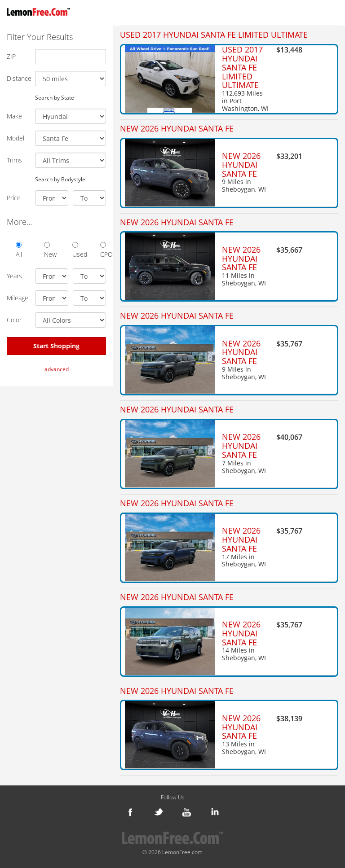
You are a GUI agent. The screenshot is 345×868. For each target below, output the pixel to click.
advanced (57, 369)
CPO (103, 250)
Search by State (55, 97)
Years (14, 276)
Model (15, 138)
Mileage (18, 298)
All (19, 250)
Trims (14, 160)
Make (14, 116)
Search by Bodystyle (60, 179)
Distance (18, 78)
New (47, 250)
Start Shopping (56, 346)
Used (75, 250)
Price (14, 198)
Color (14, 320)
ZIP (11, 56)
